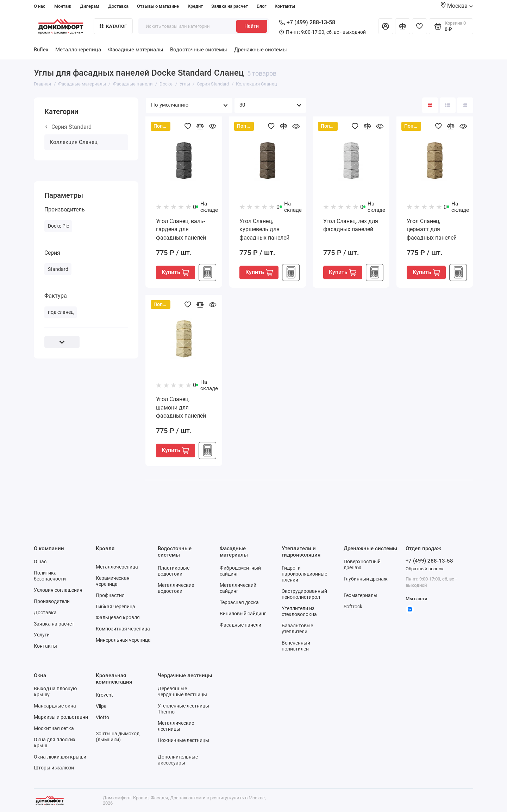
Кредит (195, 6)
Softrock (353, 607)
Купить (175, 272)
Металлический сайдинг (238, 588)
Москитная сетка (54, 728)
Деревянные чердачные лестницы (182, 692)
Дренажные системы (261, 50)
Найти (252, 26)
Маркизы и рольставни (61, 717)
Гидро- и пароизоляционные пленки (304, 574)
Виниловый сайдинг (243, 614)
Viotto (102, 717)
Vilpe (101, 706)
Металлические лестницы (176, 726)
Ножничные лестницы (183, 740)
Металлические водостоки (176, 588)
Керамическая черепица (113, 581)
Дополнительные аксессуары (178, 760)
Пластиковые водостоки (174, 571)
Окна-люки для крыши (60, 757)
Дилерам (90, 6)
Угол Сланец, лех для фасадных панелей (351, 225)
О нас (40, 6)
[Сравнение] (403, 26)
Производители (52, 601)
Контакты (285, 6)
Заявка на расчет (230, 6)
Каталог (113, 26)
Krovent (104, 695)
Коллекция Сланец (74, 142)
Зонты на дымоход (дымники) (118, 737)
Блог (261, 6)
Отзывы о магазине (158, 6)
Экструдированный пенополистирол (304, 594)
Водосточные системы (199, 50)
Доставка (118, 6)
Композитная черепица (123, 629)
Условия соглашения (58, 590)
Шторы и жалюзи (54, 768)
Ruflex (41, 50)
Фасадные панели (240, 625)
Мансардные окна (55, 706)
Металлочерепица (78, 50)
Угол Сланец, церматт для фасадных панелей (432, 229)
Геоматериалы (361, 595)
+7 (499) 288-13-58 (307, 22)
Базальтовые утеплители (297, 629)
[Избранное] (420, 26)
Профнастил (110, 595)
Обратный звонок (425, 569)
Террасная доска (239, 602)
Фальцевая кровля (118, 617)
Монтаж (63, 6)
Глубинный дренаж (366, 579)
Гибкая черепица (115, 607)
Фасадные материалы (136, 50)
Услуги (42, 635)
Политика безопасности (50, 576)
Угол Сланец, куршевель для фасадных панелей (264, 229)
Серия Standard (68, 127)
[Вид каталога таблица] (465, 105)
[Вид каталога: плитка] (430, 105)
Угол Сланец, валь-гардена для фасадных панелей (181, 229)
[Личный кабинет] (386, 26)
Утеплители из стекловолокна (299, 611)
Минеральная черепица (123, 640)
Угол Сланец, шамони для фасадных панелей (181, 407)
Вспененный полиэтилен (296, 646)
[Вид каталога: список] (448, 105)
